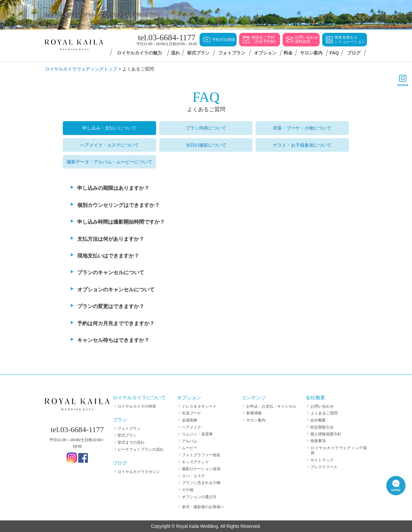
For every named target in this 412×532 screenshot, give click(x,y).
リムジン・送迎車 (197, 434)
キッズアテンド (195, 462)
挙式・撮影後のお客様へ (203, 507)
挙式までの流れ (131, 442)
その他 (188, 490)
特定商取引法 (322, 427)
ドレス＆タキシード (199, 406)
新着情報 (254, 413)
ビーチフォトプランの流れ (141, 450)
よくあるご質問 (324, 413)
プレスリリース (324, 467)
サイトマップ (322, 460)
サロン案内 (256, 420)
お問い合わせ (322, 406)
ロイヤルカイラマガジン (139, 472)
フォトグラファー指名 (201, 455)
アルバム (190, 441)
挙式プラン (127, 435)
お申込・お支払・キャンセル (271, 406)
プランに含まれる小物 (201, 483)
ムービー (190, 448)
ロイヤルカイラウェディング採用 (339, 450)
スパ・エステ (193, 476)
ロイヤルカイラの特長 (137, 406)
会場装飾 (190, 420)
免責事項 (318, 441)
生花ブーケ (192, 413)
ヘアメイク (192, 427)
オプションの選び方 (199, 497)
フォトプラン (129, 429)
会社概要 (318, 420)
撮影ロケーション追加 (201, 469)
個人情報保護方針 (326, 434)
